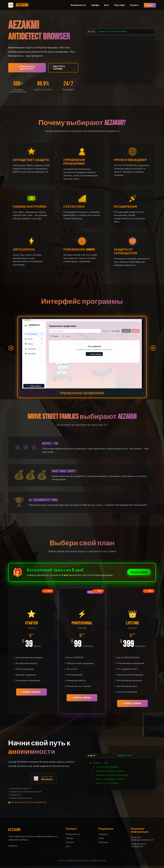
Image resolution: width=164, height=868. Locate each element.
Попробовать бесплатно (27, 68)
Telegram (13, 848)
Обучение (103, 845)
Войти (149, 5)
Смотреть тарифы (60, 68)
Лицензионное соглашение (138, 848)
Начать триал (138, 575)
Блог (106, 5)
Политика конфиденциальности (142, 841)
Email (101, 841)
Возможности (77, 5)
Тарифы (94, 5)
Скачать (133, 5)
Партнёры (119, 5)
